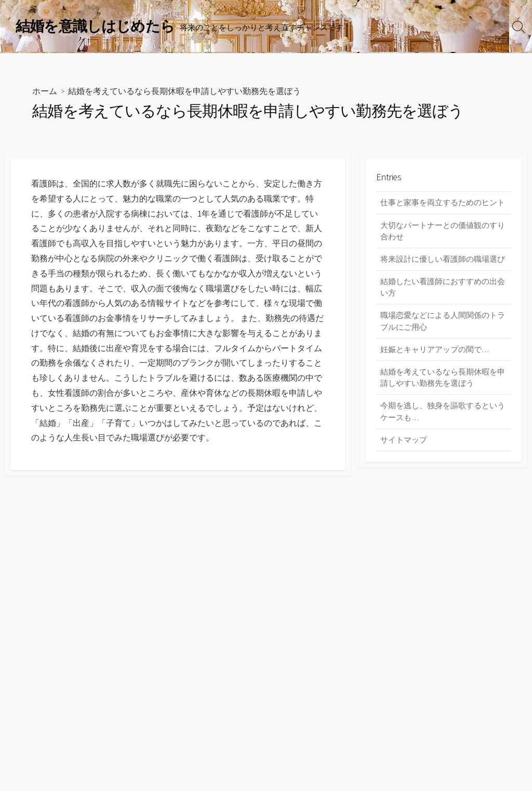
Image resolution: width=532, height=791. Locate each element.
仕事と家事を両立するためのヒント (443, 203)
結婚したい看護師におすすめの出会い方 (443, 288)
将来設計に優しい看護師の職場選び (443, 260)
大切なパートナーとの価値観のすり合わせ (443, 232)
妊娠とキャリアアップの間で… (435, 351)
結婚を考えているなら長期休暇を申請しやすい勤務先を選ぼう (443, 380)
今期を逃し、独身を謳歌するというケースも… (443, 414)
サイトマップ (404, 442)
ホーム (45, 91)
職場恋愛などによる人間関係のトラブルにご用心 (443, 323)
